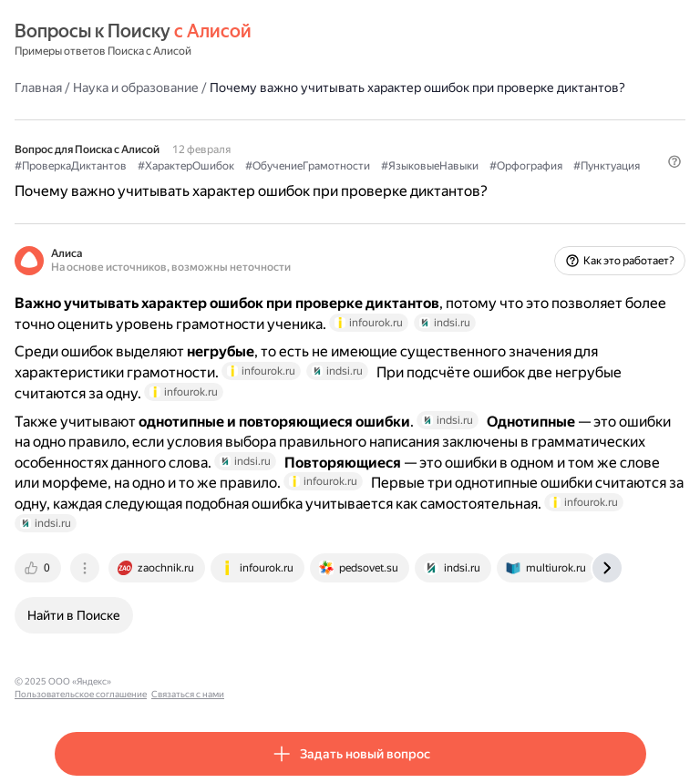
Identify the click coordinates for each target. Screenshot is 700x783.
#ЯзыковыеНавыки (430, 166)
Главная (38, 88)
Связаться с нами (293, 681)
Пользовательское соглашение (185, 681)
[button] (674, 161)
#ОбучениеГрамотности (308, 166)
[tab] (39, 568)
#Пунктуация (607, 166)
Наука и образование (136, 88)
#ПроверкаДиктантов (71, 166)
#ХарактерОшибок (186, 166)
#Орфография (526, 166)
